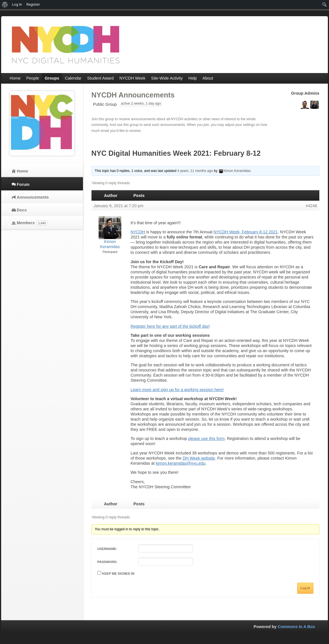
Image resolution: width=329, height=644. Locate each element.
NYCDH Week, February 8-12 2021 (246, 232)
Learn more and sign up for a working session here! (177, 390)
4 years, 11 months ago (195, 171)
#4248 (311, 206)
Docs (22, 210)
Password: (108, 562)
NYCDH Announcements (133, 95)
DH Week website (199, 458)
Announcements (33, 197)
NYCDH (138, 232)
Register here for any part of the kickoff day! (170, 326)
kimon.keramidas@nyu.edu (181, 463)
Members (32, 223)
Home (22, 171)
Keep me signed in (118, 574)
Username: (107, 549)
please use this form (206, 439)
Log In (305, 588)
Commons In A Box (296, 627)
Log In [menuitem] (17, 4)
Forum (23, 184)
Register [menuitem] (33, 4)
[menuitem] (5, 5)
